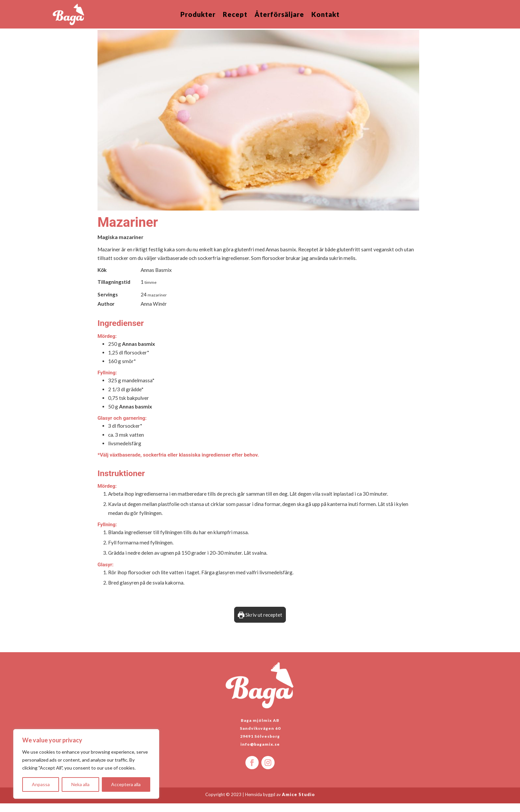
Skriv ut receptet (260, 623)
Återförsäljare (279, 15)
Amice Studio (298, 803)
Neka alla (80, 784)
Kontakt (325, 15)
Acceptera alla (126, 784)
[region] (86, 764)
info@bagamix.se (260, 753)
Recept (235, 15)
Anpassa (41, 784)
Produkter (198, 15)
